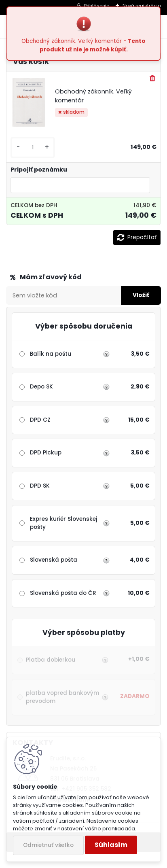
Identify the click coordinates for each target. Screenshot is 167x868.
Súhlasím (111, 845)
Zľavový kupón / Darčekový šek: (66, 277)
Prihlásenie (97, 6)
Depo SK (41, 387)
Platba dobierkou (66, 660)
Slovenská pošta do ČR (63, 593)
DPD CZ (40, 420)
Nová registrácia (142, 6)
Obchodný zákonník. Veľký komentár (93, 96)
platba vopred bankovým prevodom (66, 697)
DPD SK (40, 486)
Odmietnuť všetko (48, 845)
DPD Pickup (46, 453)
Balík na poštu (51, 354)
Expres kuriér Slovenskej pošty (63, 523)
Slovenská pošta (54, 560)
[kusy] (33, 147)
